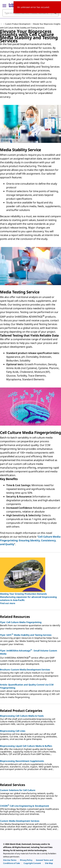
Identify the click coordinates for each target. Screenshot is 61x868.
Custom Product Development (18, 24)
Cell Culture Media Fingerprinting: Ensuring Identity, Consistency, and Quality (30, 540)
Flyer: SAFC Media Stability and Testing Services (26, 635)
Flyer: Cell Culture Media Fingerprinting (21, 622)
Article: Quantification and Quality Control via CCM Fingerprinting (27, 686)
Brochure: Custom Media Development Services (25, 670)
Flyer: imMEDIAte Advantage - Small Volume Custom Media (29, 652)
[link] (10, 860)
